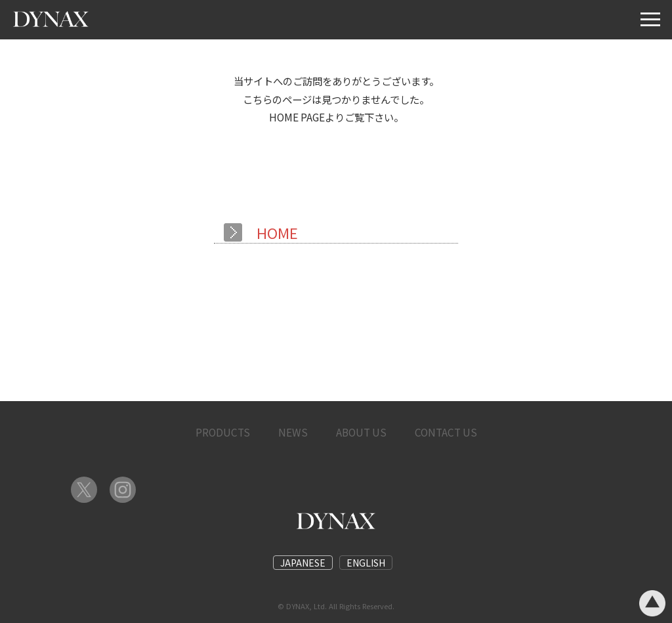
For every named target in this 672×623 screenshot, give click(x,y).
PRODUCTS (223, 432)
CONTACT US (446, 432)
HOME (277, 232)
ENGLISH (366, 563)
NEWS (293, 432)
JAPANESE (303, 563)
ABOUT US (361, 432)
